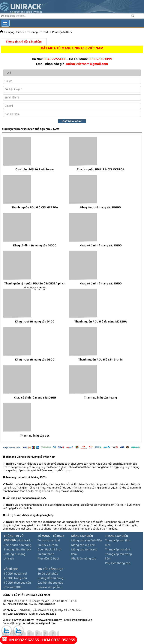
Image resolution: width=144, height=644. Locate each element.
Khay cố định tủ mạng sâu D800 (101, 245)
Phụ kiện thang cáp (118, 563)
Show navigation (5, 23)
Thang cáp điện (117, 536)
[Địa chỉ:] (72, 106)
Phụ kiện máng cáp (84, 559)
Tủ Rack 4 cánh (48, 545)
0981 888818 (47, 604)
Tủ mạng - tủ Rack (38, 32)
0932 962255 (27, 640)
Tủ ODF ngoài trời (15, 574)
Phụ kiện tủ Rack (62, 32)
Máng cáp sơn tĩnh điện (87, 540)
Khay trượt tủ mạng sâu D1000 (100, 207)
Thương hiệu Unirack (17, 549)
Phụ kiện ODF (13, 587)
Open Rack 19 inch (49, 549)
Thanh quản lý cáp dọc (35, 436)
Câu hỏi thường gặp (50, 583)
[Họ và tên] (72, 81)
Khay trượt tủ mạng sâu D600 (35, 360)
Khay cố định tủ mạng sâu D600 (101, 284)
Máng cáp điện (82, 536)
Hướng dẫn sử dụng (50, 578)
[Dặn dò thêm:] (72, 114)
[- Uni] (72, 73)
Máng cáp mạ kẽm (83, 545)
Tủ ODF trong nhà (15, 578)
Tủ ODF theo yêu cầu (17, 583)
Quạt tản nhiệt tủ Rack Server (35, 169)
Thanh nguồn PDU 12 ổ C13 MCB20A (100, 169)
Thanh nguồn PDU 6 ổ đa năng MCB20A (101, 322)
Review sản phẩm (49, 587)
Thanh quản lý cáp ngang (100, 398)
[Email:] (72, 98)
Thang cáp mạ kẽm (117, 549)
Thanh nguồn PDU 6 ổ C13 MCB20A (35, 207)
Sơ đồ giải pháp (48, 574)
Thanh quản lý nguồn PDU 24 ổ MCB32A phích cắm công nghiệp (35, 286)
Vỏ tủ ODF (11, 569)
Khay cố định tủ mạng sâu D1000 (35, 245)
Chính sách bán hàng (18, 545)
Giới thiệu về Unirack (17, 540)
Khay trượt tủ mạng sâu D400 (35, 322)
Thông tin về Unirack (13, 538)
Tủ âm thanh (46, 554)
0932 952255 (48, 614)
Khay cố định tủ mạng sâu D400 (35, 398)
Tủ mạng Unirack (14, 32)
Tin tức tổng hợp (50, 569)
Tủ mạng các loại (49, 540)
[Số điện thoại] (72, 89)
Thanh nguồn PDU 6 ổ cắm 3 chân (100, 360)
